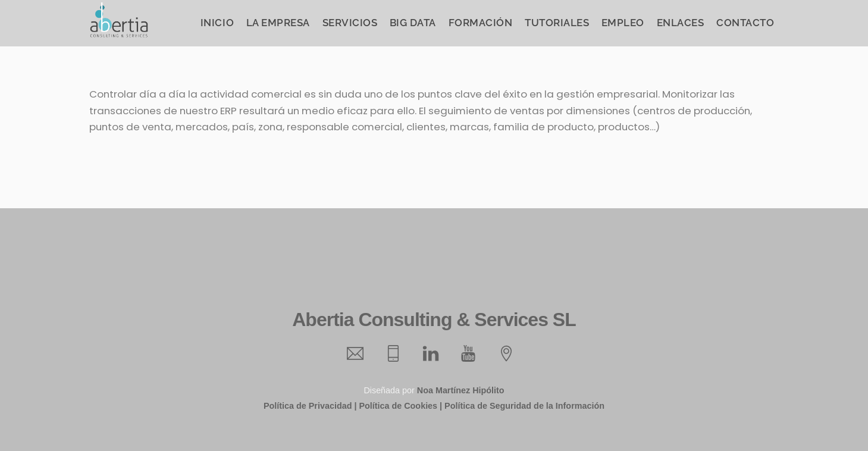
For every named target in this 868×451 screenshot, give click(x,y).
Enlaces (681, 23)
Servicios (350, 23)
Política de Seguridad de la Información (524, 406)
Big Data (413, 23)
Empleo (623, 23)
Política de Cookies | (400, 406)
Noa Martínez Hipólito (461, 390)
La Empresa (278, 23)
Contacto (745, 23)
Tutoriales (557, 23)
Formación (481, 23)
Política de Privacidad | (310, 406)
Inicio (217, 23)
